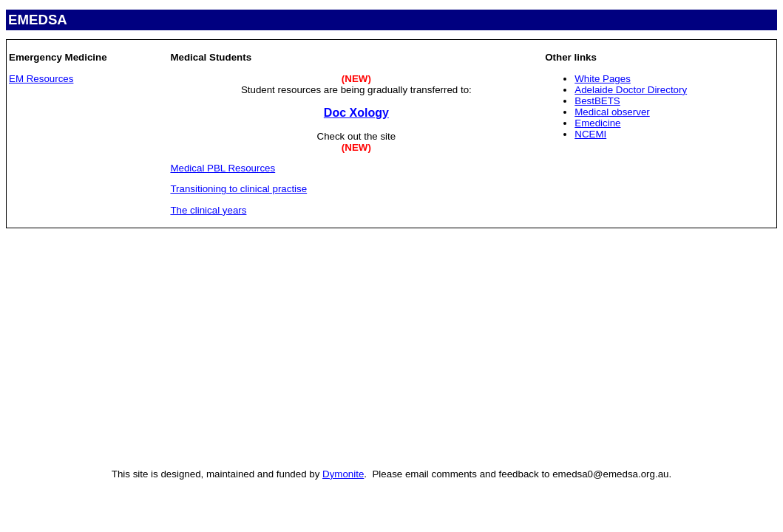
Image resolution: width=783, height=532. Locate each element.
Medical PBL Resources (223, 168)
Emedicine (597, 123)
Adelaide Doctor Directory (631, 90)
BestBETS (597, 101)
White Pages (603, 79)
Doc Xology (356, 113)
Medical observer (612, 112)
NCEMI (590, 134)
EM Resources (41, 79)
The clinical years (208, 210)
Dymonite (343, 474)
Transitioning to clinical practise (238, 189)
